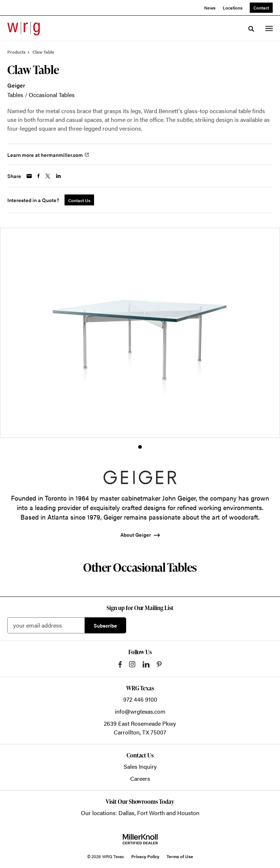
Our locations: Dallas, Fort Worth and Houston (140, 813)
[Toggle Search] (251, 29)
